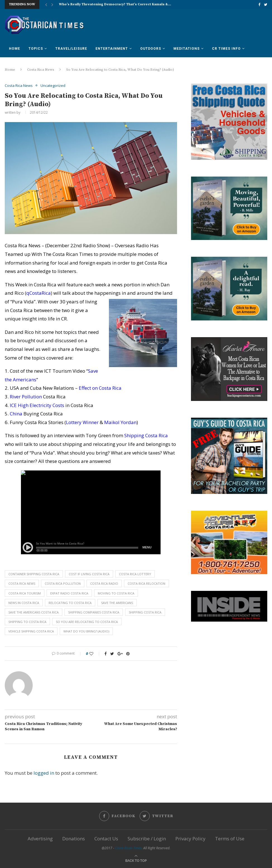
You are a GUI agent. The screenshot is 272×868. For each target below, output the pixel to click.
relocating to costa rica (70, 603)
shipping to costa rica (27, 622)
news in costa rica (24, 603)
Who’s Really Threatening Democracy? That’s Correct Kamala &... (115, 4)
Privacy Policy (190, 839)
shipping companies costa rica (94, 612)
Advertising (40, 839)
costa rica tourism (25, 593)
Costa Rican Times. (129, 848)
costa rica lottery (135, 574)
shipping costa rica (145, 612)
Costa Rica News (19, 86)
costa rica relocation (146, 583)
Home (15, 49)
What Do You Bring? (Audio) (86, 631)
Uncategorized (53, 86)
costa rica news (22, 583)
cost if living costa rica (89, 574)
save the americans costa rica (34, 612)
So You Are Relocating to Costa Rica (87, 622)
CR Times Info (226, 49)
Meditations (187, 49)
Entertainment (112, 49)
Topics (36, 49)
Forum (16, 65)
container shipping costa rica (34, 574)
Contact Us (106, 839)
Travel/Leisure (71, 49)
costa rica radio (104, 583)
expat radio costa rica (69, 593)
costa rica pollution (63, 583)
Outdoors (151, 49)
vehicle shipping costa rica (31, 631)
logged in (44, 773)
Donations (74, 839)
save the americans (117, 603)
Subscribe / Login (147, 839)
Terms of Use (230, 839)
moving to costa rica (116, 593)
